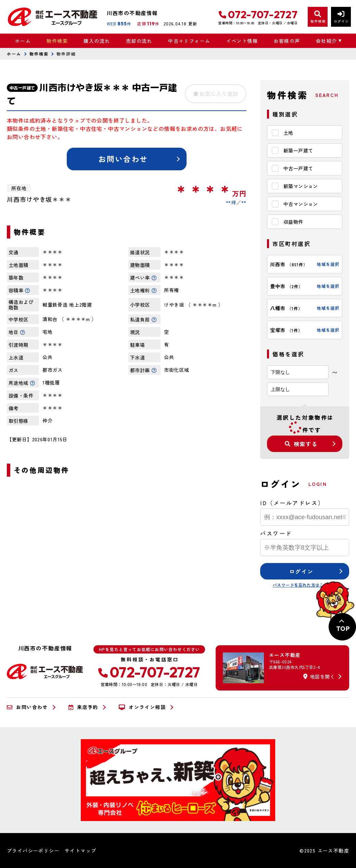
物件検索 (57, 41)
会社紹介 (327, 41)
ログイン (301, 571)
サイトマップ (80, 851)
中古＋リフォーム (189, 41)
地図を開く (319, 676)
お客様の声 (287, 41)
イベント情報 (242, 41)
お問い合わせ (123, 159)
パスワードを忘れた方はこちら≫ (305, 585)
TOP (343, 629)
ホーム (23, 41)
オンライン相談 (142, 707)
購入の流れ (97, 41)
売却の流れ (139, 41)
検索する (301, 444)
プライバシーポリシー (33, 851)
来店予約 (83, 707)
